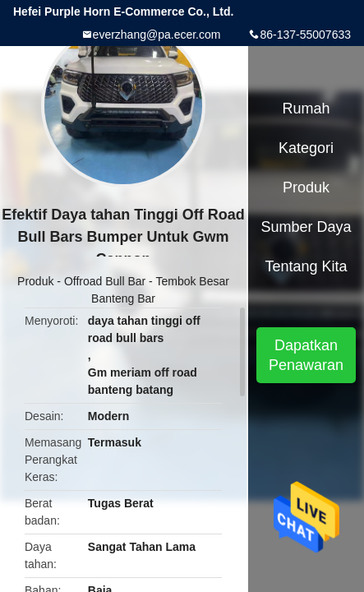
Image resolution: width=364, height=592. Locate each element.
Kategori (306, 148)
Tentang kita (306, 266)
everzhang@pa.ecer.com (157, 35)
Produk (35, 281)
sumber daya (306, 227)
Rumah (306, 109)
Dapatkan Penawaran (306, 355)
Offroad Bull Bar (105, 281)
